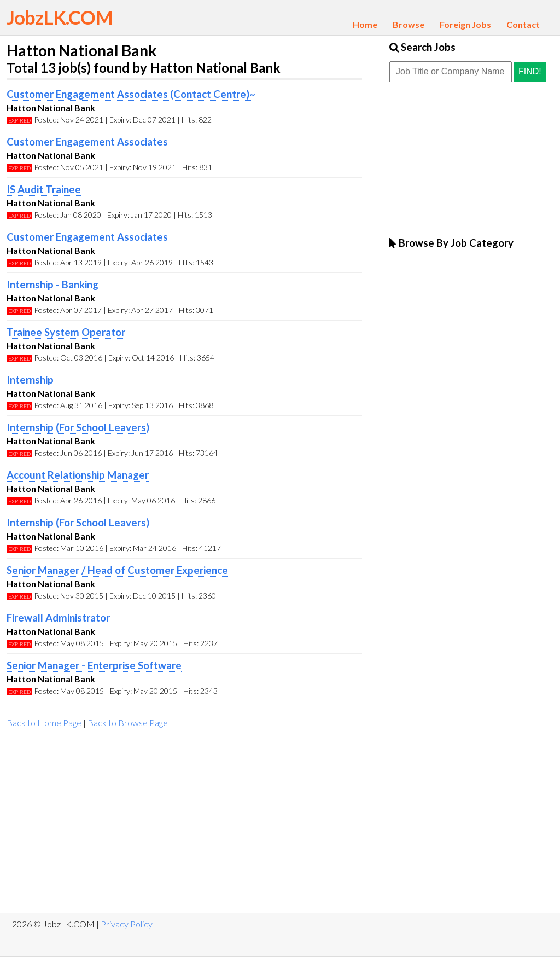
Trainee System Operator (66, 332)
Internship (30, 380)
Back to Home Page (44, 723)
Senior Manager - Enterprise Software (94, 665)
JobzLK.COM (60, 17)
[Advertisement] (184, 826)
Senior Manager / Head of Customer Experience (117, 570)
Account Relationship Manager (78, 475)
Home (365, 24)
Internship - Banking (52, 285)
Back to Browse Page (128, 723)
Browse (409, 24)
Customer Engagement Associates (87, 142)
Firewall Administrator (58, 618)
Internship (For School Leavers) (78, 427)
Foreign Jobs (465, 24)
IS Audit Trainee (44, 189)
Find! (530, 71)
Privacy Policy (127, 924)
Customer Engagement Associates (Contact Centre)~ (131, 94)
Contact (523, 24)
